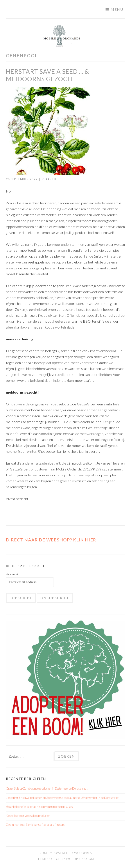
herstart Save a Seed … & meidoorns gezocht (48, 75)
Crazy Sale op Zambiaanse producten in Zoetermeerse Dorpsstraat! (47, 788)
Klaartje (49, 179)
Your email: (13, 574)
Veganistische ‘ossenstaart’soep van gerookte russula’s (39, 807)
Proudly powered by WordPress (66, 853)
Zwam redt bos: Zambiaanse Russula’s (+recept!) (36, 825)
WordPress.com (80, 859)
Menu (117, 9)
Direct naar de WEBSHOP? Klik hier (51, 540)
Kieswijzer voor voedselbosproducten (28, 816)
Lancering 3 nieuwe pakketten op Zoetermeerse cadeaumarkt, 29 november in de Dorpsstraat (63, 798)
